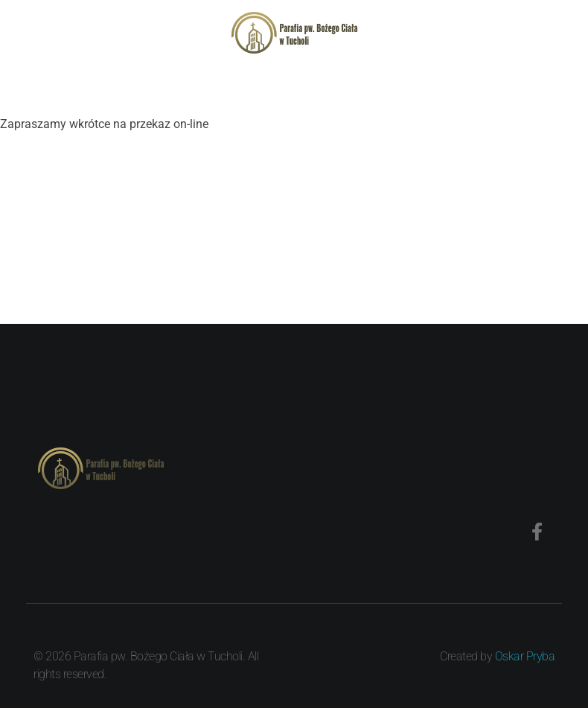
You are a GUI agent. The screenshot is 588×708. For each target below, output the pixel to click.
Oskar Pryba (525, 656)
